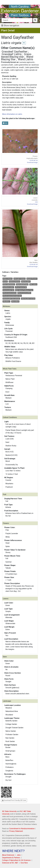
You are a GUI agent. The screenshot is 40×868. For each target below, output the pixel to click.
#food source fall (21, 287)
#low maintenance (9, 284)
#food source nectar (9, 293)
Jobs (19, 855)
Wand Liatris (25, 59)
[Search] (17, 20)
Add (5, 123)
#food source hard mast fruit (12, 296)
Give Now (24, 863)
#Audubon (6, 301)
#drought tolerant (20, 279)
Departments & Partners (11, 858)
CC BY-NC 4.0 (34, 160)
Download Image (32, 162)
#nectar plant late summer (11, 299)
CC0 (36, 202)
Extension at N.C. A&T (10, 863)
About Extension (8, 855)
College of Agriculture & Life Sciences (16, 860)
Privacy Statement (16, 831)
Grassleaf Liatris (12, 54)
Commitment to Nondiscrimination (22, 829)
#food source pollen (24, 293)
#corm (5, 282)
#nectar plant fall (8, 290)
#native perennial (14, 282)
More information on (12, 114)
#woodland (15, 301)
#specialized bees (22, 284)
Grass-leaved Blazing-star (16, 55)
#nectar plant (26, 282)
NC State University (9, 811)
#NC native (33, 284)
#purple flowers (32, 279)
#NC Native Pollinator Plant (24, 290)
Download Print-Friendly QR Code (14, 800)
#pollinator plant (8, 287)
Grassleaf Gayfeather (15, 52)
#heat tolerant (8, 279)
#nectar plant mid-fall (28, 299)
